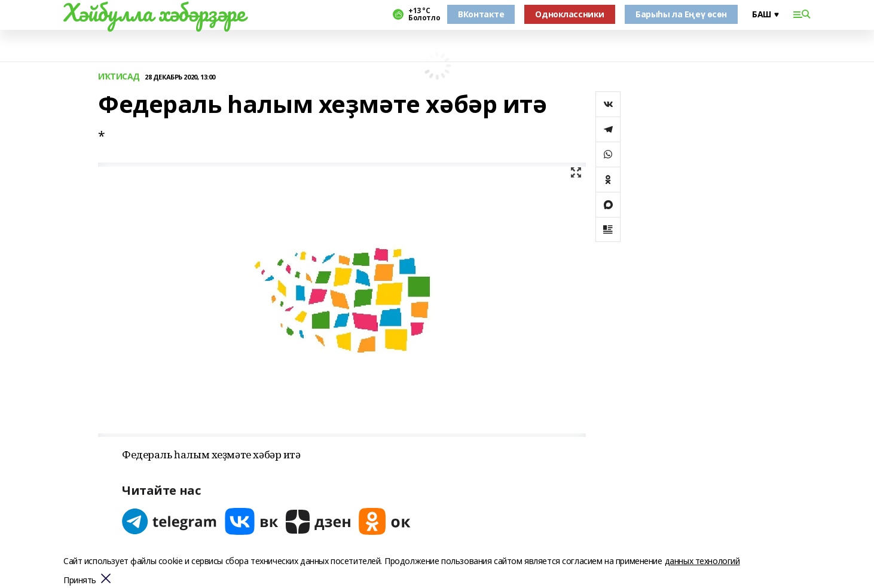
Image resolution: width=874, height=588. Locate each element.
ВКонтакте (481, 14)
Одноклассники (570, 14)
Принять (80, 581)
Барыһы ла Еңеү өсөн (681, 14)
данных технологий (702, 561)
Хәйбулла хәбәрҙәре (154, 13)
